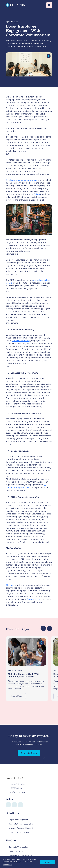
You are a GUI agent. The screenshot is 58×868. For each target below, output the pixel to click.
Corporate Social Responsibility (21, 824)
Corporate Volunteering (18, 847)
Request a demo (35, 599)
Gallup (37, 194)
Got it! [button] (48, 862)
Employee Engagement (18, 820)
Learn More (17, 696)
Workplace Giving (16, 851)
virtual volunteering (21, 341)
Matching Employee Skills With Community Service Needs (24, 675)
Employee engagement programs (22, 180)
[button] (49, 5)
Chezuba (10, 585)
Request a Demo (29, 753)
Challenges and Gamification (20, 855)
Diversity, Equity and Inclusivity (21, 828)
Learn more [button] (8, 865)
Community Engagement (19, 832)
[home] (15, 5)
